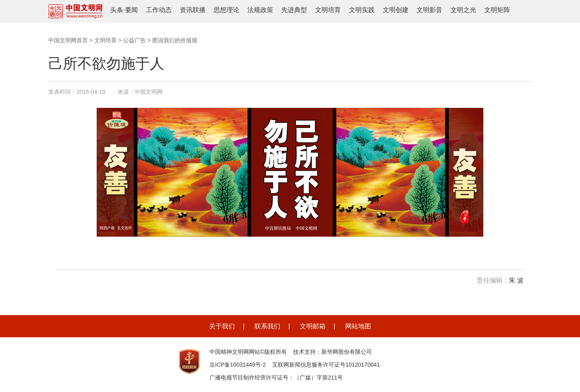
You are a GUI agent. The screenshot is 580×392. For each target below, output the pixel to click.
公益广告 (135, 40)
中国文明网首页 (68, 40)
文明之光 (463, 10)
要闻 (131, 10)
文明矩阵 (497, 10)
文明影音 (429, 10)
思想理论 (226, 10)
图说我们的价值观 (175, 40)
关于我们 (222, 326)
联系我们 (267, 326)
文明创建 (396, 10)
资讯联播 (193, 10)
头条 (117, 10)
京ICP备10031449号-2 (238, 365)
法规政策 (260, 10)
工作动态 (159, 10)
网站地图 (358, 326)
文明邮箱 (313, 326)
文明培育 (328, 10)
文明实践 (362, 10)
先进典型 (294, 10)
